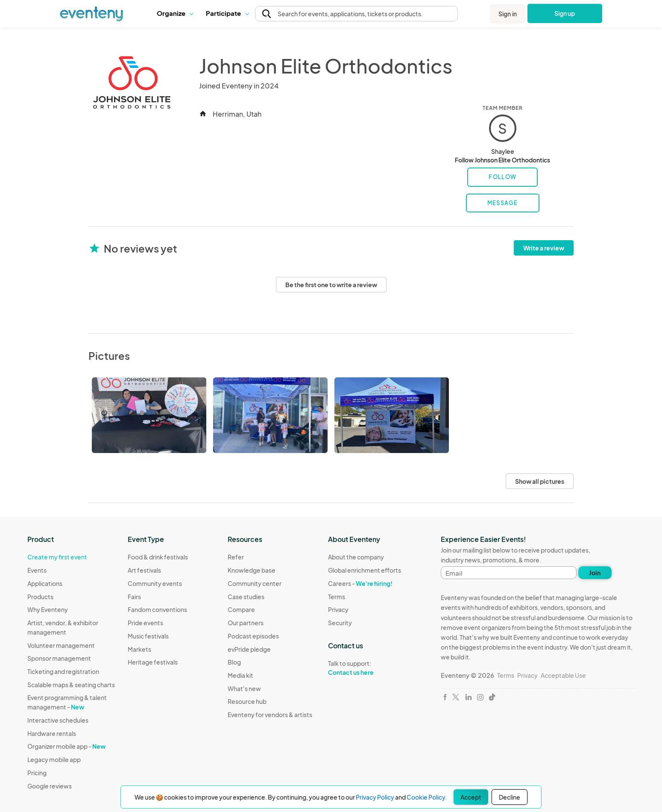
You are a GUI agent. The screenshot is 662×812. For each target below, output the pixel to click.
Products (40, 597)
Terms (337, 597)
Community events (155, 583)
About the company (356, 557)
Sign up (565, 13)
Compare (241, 609)
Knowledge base (252, 570)
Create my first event (57, 557)
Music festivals (148, 636)
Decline (510, 797)
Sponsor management (59, 658)
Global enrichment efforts (365, 570)
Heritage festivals (153, 662)
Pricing (37, 773)
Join (595, 573)
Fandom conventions (157, 609)
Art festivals (144, 570)
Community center (255, 583)
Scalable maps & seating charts (71, 685)
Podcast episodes (253, 636)
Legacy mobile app (54, 759)
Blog (234, 662)
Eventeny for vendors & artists (270, 715)
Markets (139, 649)
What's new (244, 688)
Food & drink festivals (158, 557)
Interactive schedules (58, 720)
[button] (175, 13)
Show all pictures (540, 481)
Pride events (145, 623)
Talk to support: (365, 668)
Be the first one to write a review (331, 285)
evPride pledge (249, 649)
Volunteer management (61, 645)
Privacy (338, 609)
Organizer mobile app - (66, 746)
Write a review (544, 248)
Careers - (360, 583)
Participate (227, 13)
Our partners (246, 623)
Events (37, 570)
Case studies (246, 597)
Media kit (240, 675)
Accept (471, 797)
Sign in (508, 14)
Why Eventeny (48, 609)
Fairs (134, 597)
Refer (236, 557)
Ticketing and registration (63, 671)
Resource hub (247, 701)
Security (340, 623)
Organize (175, 13)
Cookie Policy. (427, 797)
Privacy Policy (375, 797)
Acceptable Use (563, 675)
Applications (45, 583)
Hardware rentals (52, 733)
